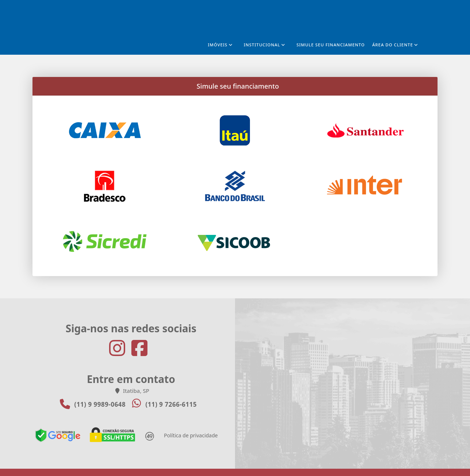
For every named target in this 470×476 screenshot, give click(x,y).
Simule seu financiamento (331, 45)
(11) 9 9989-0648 (100, 404)
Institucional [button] (262, 45)
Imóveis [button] (217, 45)
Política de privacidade (191, 435)
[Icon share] (120, 348)
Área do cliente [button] (393, 45)
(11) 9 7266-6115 (171, 404)
